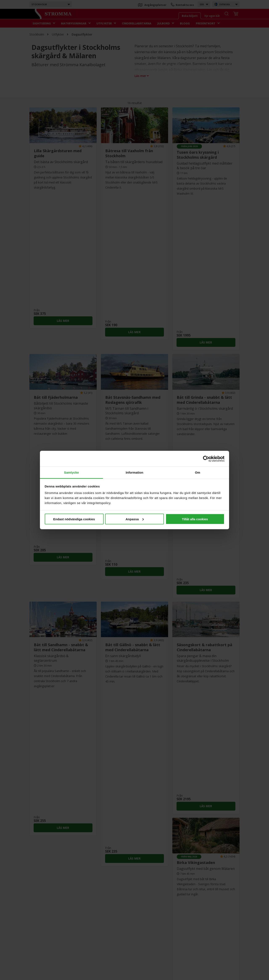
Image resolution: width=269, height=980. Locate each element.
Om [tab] (197, 472)
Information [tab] (134, 472)
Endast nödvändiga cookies (74, 519)
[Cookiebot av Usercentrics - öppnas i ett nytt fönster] (206, 459)
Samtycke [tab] (72, 472)
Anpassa (135, 519)
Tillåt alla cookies (195, 519)
